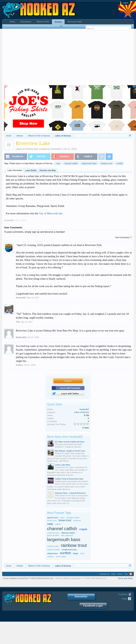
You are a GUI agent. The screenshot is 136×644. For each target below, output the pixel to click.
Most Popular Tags (59, 513)
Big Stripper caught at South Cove (70, 451)
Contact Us (104, 574)
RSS (131, 574)
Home (12, 22)
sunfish (119, 163)
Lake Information (15, 170)
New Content (55, 26)
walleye (51, 556)
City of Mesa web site (51, 213)
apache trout (53, 518)
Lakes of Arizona (24, 149)
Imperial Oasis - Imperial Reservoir (70, 493)
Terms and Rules (125, 578)
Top (126, 574)
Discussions (26, 22)
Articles (58, 22)
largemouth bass (89, 163)
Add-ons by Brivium (81, 578)
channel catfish (70, 163)
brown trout (65, 520)
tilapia (76, 553)
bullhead (77, 520)
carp (58, 163)
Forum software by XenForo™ (28, 578)
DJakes (19, 365)
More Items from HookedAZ (65, 437)
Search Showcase (14, 26)
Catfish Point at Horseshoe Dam (69, 479)
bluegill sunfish (73, 518)
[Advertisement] (68, 58)
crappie (83, 529)
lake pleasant (67, 535)
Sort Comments (124, 237)
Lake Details (31, 170)
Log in (126, 3)
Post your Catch (75, 22)
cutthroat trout (53, 533)
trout (82, 553)
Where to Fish (43, 22)
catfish (58, 524)
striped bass (53, 553)
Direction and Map (48, 170)
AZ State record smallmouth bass (70, 442)
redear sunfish (54, 550)
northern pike (53, 546)
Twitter (124, 599)
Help (113, 574)
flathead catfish (68, 533)
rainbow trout (106, 163)
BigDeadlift (21, 337)
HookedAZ (56, 149)
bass (62, 518)
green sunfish (53, 535)
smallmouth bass (69, 550)
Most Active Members (35, 26)
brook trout (52, 520)
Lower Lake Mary (63, 465)
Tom (18, 322)
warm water (61, 556)
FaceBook (123, 594)
